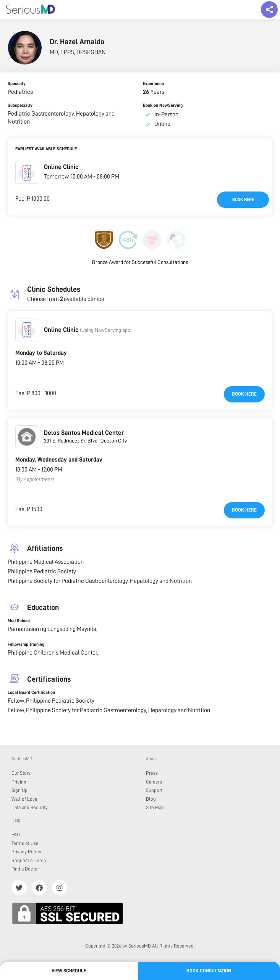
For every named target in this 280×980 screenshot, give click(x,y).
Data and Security (30, 807)
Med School (19, 621)
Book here (243, 200)
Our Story (21, 773)
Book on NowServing (163, 105)
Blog (151, 799)
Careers (154, 782)
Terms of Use (25, 843)
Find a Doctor (25, 869)
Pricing (19, 782)
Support (154, 790)
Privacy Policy (26, 852)
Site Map (155, 807)
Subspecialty (20, 105)
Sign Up (19, 790)
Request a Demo (29, 860)
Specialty (17, 84)
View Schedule (69, 971)
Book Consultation (209, 971)
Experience (153, 84)
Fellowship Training (26, 644)
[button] (27, 172)
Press (152, 773)
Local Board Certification (31, 692)
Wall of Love (24, 799)
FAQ (16, 834)
